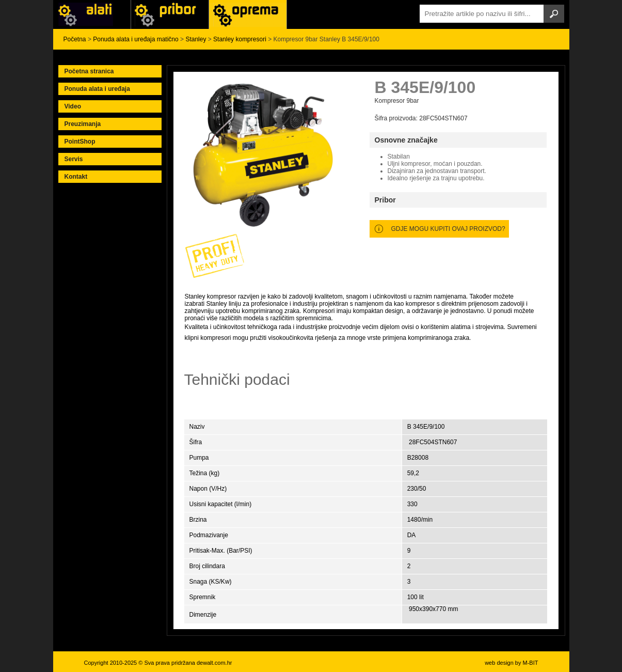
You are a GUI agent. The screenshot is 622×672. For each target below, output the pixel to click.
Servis (74, 159)
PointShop (80, 142)
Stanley (196, 39)
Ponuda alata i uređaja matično (135, 39)
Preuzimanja (83, 124)
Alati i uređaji (92, 14)
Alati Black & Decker (170, 14)
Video (73, 106)
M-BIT (531, 663)
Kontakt (76, 177)
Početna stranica (89, 71)
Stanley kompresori (240, 39)
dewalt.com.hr (214, 663)
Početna (75, 39)
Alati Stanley (248, 14)
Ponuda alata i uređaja (97, 89)
